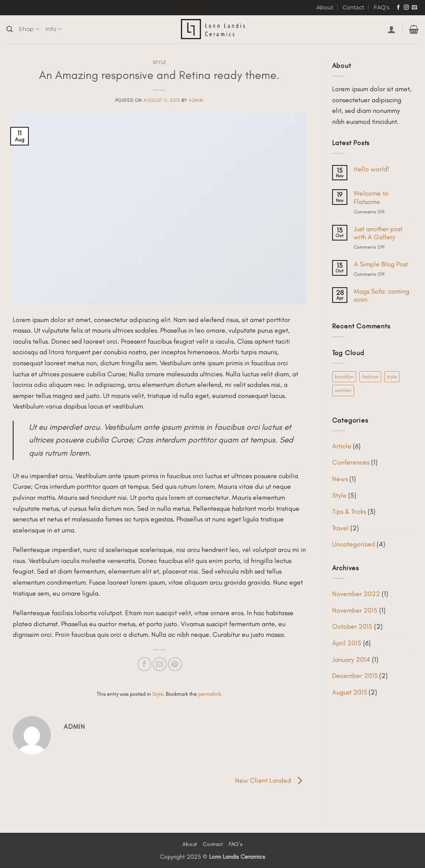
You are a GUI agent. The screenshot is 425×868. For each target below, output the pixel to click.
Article (342, 446)
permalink (209, 694)
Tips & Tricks (349, 511)
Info (54, 29)
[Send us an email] (414, 8)
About (325, 7)
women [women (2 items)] (343, 390)
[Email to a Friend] (160, 664)
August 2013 (350, 692)
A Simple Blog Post (381, 264)
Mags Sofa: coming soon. (382, 295)
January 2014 (351, 659)
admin (196, 100)
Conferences (351, 462)
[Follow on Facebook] (398, 8)
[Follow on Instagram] (406, 8)
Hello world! (372, 169)
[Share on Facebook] (144, 664)
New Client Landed (271, 780)
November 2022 (356, 594)
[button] (391, 29)
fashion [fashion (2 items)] (370, 377)
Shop (29, 29)
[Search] (10, 29)
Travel (340, 528)
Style (159, 62)
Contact (354, 7)
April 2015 (347, 643)
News (340, 479)
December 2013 (355, 676)
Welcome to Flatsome (371, 197)
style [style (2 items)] (392, 377)
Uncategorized (354, 544)
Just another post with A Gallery (378, 233)
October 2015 (352, 626)
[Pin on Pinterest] (175, 664)
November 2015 (355, 610)
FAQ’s (382, 7)
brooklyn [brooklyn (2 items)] (344, 377)
